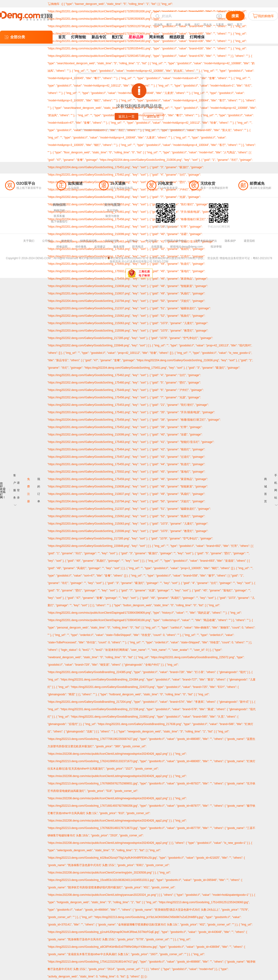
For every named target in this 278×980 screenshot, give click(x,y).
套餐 (178, 25)
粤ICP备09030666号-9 (93, 258)
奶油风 (158, 25)
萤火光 (208, 25)
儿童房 (220, 25)
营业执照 (213, 258)
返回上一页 (126, 116)
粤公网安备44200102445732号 (128, 258)
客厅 (240, 25)
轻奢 (188, 25)
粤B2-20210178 (262, 258)
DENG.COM (161, 261)
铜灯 (230, 25)
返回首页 (153, 116)
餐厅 (169, 25)
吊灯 (197, 25)
